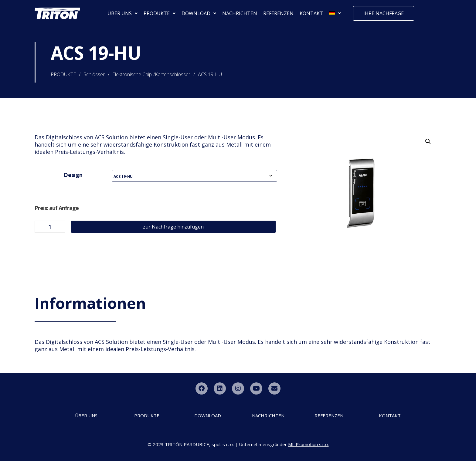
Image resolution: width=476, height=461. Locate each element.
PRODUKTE (160, 13)
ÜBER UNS (122, 13)
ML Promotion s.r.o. (308, 444)
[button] (428, 141)
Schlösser (94, 74)
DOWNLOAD (199, 13)
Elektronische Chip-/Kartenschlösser (151, 74)
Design (73, 175)
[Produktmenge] (50, 227)
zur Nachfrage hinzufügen (173, 227)
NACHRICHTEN (240, 13)
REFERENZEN (278, 13)
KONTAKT (311, 13)
